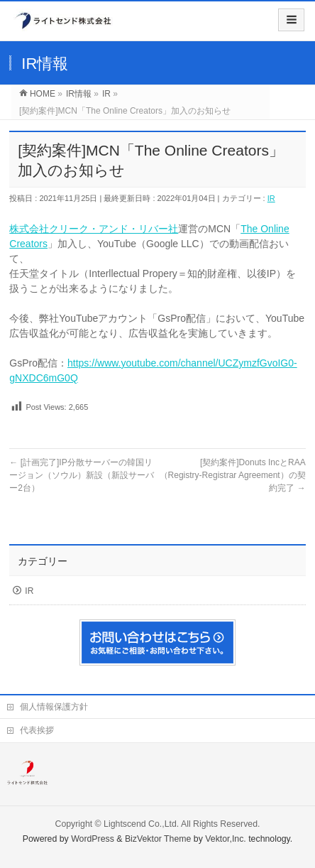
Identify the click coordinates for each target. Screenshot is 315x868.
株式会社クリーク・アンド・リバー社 (94, 229)
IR (271, 198)
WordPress (93, 839)
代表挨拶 (37, 730)
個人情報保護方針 (54, 707)
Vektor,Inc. (226, 839)
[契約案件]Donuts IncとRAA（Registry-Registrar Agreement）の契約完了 (233, 475)
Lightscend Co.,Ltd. (141, 824)
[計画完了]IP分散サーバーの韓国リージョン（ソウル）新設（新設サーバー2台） (82, 475)
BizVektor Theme (158, 839)
